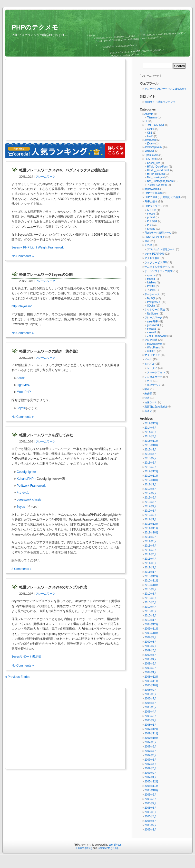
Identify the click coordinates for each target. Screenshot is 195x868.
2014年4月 (151, 436)
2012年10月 (151, 480)
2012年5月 (151, 502)
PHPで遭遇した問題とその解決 (163, 197)
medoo (151, 214)
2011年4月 (151, 559)
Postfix (151, 286)
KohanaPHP (25, 479)
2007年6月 (151, 755)
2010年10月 (151, 585)
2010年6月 (151, 598)
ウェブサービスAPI (155, 262)
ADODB (152, 210)
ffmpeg (151, 279)
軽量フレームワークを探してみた (46, 435)
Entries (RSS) (84, 848)
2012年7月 (151, 493)
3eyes (21, 408)
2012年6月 (151, 498)
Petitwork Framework (31, 486)
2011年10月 (151, 533)
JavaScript (150, 140)
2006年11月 (151, 786)
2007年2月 (151, 773)
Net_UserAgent (156, 177)
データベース (152, 294)
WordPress (153, 348)
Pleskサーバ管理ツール (158, 233)
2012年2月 (151, 515)
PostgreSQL (154, 302)
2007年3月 (151, 768)
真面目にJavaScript (156, 407)
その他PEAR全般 (157, 185)
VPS (150, 381)
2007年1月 (151, 777)
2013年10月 (151, 445)
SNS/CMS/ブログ (154, 237)
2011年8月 (151, 541)
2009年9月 (151, 637)
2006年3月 (151, 821)
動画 (147, 389)
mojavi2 (151, 329)
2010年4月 (151, 607)
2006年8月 (151, 799)
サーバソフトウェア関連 (159, 271)
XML (147, 241)
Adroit (20, 378)
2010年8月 (151, 594)
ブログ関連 (151, 340)
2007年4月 (151, 764)
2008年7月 (151, 699)
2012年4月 (151, 506)
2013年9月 (151, 450)
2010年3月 (151, 611)
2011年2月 (151, 567)
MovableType (155, 344)
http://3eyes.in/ (22, 306)
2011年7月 (151, 546)
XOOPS (152, 351)
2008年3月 (151, 716)
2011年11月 (151, 528)
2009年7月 (151, 646)
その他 (148, 245)
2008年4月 (151, 712)
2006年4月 (151, 816)
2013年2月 (151, 467)
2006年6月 (151, 808)
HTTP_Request (156, 174)
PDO (150, 225)
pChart (151, 217)
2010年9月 (151, 589)
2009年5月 (151, 655)
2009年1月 (151, 672)
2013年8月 (151, 454)
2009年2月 (151, 668)
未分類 (148, 394)
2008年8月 (151, 694)
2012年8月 (151, 489)
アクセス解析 (152, 258)
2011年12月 (151, 524)
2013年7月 (151, 458)
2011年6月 (151, 550)
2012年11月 (151, 476)
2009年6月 (151, 650)
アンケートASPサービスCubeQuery (165, 89)
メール (148, 359)
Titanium (152, 118)
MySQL (151, 298)
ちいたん (23, 493)
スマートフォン (156, 372)
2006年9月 (151, 795)
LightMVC (23, 385)
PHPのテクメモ (35, 27)
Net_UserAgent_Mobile (160, 181)
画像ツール (151, 402)
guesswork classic (29, 500)
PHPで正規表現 (154, 193)
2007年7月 (151, 751)
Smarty (151, 229)
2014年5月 (151, 432)
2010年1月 (151, 620)
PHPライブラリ (154, 206)
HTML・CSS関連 (154, 125)
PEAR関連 (150, 159)
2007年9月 (151, 742)
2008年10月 (151, 685)
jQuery (151, 144)
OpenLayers (151, 155)
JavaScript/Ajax (153, 147)
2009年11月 (151, 629)
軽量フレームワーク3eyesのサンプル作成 (53, 587)
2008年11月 (151, 681)
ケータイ (152, 368)
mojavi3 (151, 332)
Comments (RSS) (108, 848)
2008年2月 (151, 720)
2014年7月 (151, 428)
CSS (150, 133)
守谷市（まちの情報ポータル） (85, 862)
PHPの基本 (151, 202)
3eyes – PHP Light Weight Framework (38, 247)
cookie (151, 129)
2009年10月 (151, 633)
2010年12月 (151, 576)
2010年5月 (151, 602)
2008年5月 (151, 707)
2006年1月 (151, 830)
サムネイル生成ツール (157, 267)
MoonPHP (24, 392)
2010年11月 (151, 581)
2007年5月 (151, 760)
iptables (151, 283)
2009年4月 (151, 659)
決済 (147, 398)
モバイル (150, 364)
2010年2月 (151, 616)
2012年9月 (151, 484)
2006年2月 (151, 825)
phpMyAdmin (152, 189)
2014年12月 (151, 423)
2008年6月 (151, 703)
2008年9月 (151, 690)
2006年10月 (151, 790)
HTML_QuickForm (158, 167)
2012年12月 (151, 471)
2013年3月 (151, 463)
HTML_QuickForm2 (158, 170)
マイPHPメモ (152, 355)
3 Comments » (22, 569)
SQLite (151, 306)
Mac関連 (149, 151)
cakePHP (152, 322)
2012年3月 (151, 511)
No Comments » (23, 256)
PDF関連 (152, 221)
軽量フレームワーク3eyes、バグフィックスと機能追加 (64, 170)
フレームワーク (45, 177)
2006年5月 (151, 812)
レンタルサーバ (153, 377)
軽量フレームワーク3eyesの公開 (46, 274)
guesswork (153, 325)
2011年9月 (151, 537)
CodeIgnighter (26, 472)
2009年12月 (151, 624)
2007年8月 (151, 747)
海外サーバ (153, 385)
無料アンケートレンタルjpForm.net (109, 862)
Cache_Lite (154, 163)
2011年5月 (151, 554)
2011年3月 (151, 563)
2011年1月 (151, 572)
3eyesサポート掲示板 (26, 657)
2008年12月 (151, 677)
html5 (150, 136)
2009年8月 (151, 642)
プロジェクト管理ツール (161, 249)
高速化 (148, 411)
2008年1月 (151, 725)
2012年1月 (151, 519)
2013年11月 (151, 441)
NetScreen (153, 314)
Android (149, 114)
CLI (147, 121)
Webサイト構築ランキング (160, 102)
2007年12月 (151, 729)
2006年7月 (151, 803)
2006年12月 (151, 782)
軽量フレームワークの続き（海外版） (50, 351)
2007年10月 (151, 738)
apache (151, 275)
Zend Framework (157, 336)
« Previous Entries (18, 677)
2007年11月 (151, 733)
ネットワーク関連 (155, 310)
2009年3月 (151, 664)
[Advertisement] (56, 100)
